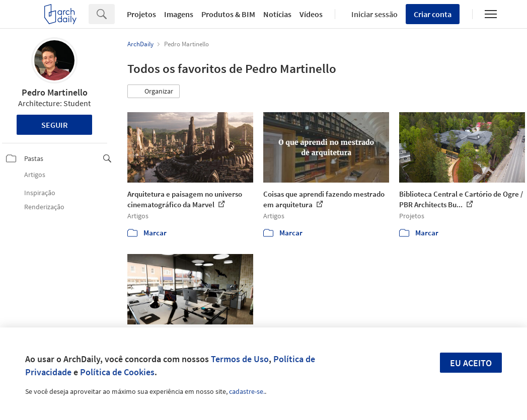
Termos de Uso (240, 359)
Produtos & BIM (228, 14)
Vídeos (311, 14)
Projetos (141, 14)
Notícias (277, 14)
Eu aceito (471, 363)
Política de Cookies (117, 372)
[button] (154, 92)
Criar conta (433, 14)
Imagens (179, 14)
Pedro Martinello (55, 92)
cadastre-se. (247, 391)
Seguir (55, 125)
